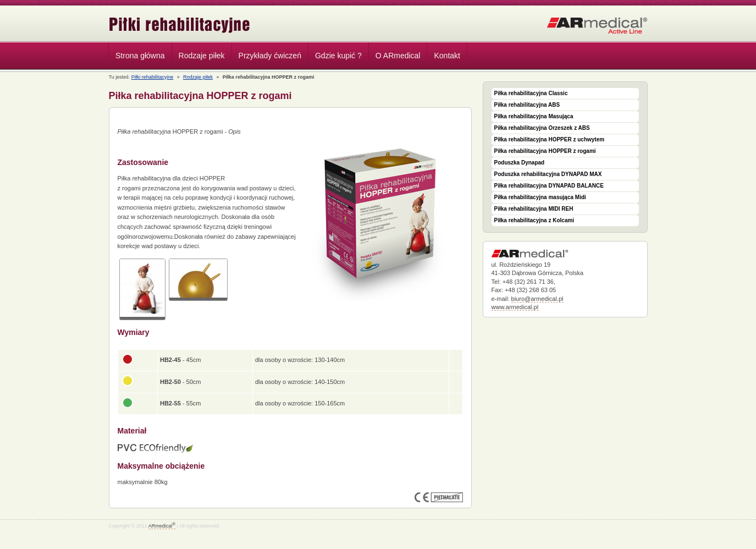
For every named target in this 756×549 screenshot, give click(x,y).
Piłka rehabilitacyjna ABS (527, 105)
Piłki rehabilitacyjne (180, 25)
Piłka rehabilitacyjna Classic (531, 93)
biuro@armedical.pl (537, 299)
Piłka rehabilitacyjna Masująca (534, 116)
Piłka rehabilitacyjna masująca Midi (540, 197)
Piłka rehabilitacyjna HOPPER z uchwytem (550, 139)
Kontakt (447, 56)
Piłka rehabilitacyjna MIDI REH (534, 209)
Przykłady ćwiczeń (270, 56)
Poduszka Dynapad (520, 163)
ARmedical (162, 526)
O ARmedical (398, 56)
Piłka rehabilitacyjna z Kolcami (534, 220)
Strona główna (140, 56)
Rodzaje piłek (199, 57)
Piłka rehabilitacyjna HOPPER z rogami (545, 151)
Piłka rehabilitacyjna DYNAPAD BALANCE (549, 186)
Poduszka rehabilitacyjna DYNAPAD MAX (548, 174)
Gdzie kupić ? (338, 56)
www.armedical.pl (515, 307)
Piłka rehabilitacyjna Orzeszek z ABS (542, 128)
